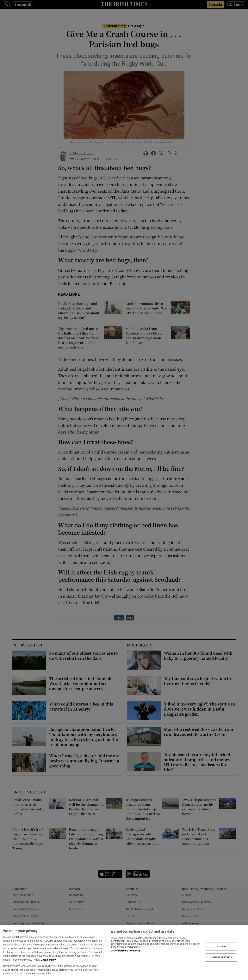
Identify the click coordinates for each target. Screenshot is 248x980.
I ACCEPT (221, 946)
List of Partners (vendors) (125, 951)
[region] (124, 952)
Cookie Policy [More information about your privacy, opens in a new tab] (48, 960)
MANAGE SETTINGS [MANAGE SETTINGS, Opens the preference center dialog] (221, 957)
